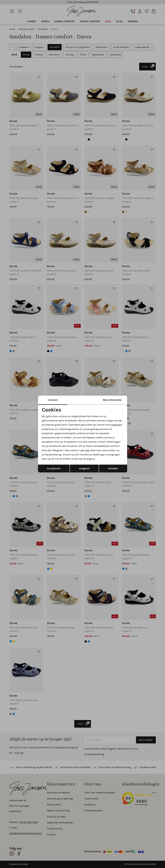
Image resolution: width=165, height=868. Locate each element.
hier (87, 450)
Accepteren (54, 468)
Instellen (113, 468)
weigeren (84, 468)
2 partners (116, 425)
